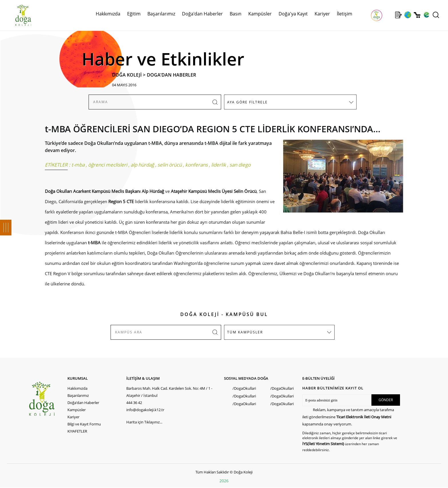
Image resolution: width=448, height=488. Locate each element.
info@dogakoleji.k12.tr (145, 410)
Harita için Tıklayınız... (144, 422)
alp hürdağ (142, 165)
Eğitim (134, 14)
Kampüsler (260, 14)
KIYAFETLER (77, 431)
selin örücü (170, 165)
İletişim (345, 14)
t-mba (78, 165)
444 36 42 (134, 403)
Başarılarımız (161, 14)
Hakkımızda (108, 14)
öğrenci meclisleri (108, 165)
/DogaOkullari (244, 388)
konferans (196, 165)
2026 (224, 481)
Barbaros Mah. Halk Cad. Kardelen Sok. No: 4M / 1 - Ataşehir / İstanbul (169, 392)
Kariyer (322, 14)
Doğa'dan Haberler (202, 14)
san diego (240, 165)
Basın (236, 14)
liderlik (219, 165)
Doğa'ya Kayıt (293, 14)
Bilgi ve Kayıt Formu (84, 424)
